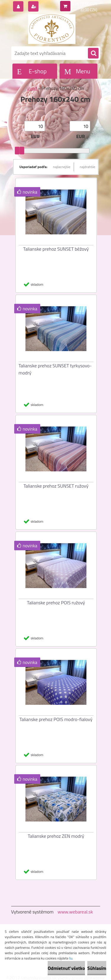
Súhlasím (97, 968)
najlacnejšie (62, 167)
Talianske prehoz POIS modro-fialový (56, 719)
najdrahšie (88, 167)
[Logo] (52, 29)
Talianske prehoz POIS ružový (56, 603)
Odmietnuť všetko (66, 968)
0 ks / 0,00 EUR (85, 4)
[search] (93, 53)
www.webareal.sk (75, 912)
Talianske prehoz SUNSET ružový (56, 486)
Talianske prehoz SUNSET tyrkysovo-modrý (55, 369)
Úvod (32, 88)
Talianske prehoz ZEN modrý (56, 836)
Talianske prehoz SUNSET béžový (56, 249)
